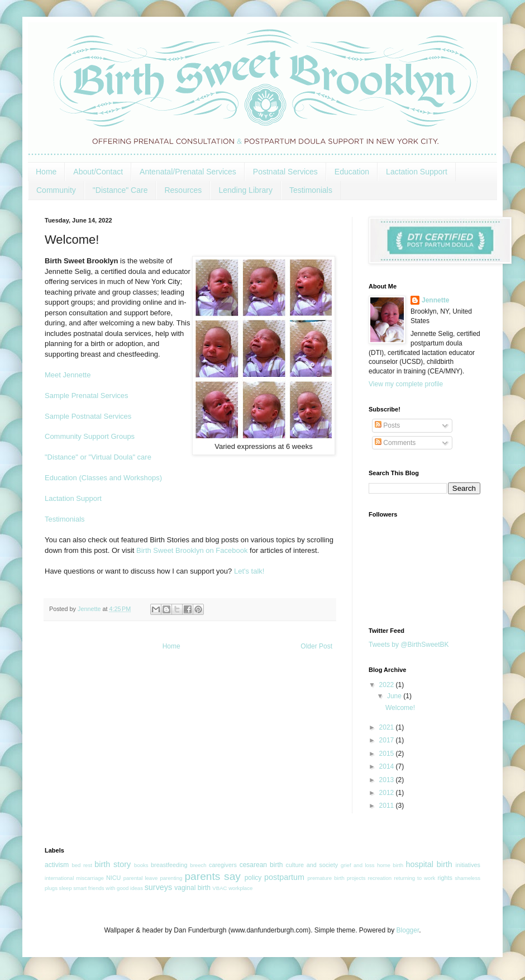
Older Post (316, 646)
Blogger (408, 930)
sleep (66, 888)
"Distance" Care (120, 190)
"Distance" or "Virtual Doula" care (98, 457)
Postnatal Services (285, 172)
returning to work (414, 878)
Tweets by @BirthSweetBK (409, 645)
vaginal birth (192, 888)
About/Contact (98, 172)
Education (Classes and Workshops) (103, 478)
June (395, 696)
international (59, 878)
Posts (387, 425)
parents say (213, 876)
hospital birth (429, 864)
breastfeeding (169, 865)
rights (445, 878)
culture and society (312, 865)
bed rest (82, 865)
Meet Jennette (68, 375)
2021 (388, 727)
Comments (395, 443)
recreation (380, 878)
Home (46, 172)
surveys (159, 887)
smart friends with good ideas (108, 888)
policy (253, 878)
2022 (388, 685)
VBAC (219, 888)
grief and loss (358, 865)
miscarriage (90, 878)
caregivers (223, 865)
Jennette (435, 300)
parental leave (141, 878)
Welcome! (400, 708)
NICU (113, 878)
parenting (171, 878)
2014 (388, 766)
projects (356, 878)
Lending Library (245, 190)
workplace (240, 888)
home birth (390, 865)
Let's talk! (249, 571)
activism (57, 865)
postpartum (284, 877)
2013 (388, 780)
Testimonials (311, 190)
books (141, 865)
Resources (183, 190)
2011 (388, 806)
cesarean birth (261, 865)
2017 (388, 740)
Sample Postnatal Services (88, 416)
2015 (388, 754)
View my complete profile (406, 384)
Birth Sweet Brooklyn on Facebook (192, 550)
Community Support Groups (90, 436)
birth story (113, 864)
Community (56, 190)
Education (352, 172)
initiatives (468, 865)
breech (198, 865)
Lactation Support (417, 172)
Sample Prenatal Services (87, 396)
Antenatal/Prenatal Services (188, 172)
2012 (388, 793)
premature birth (326, 878)
